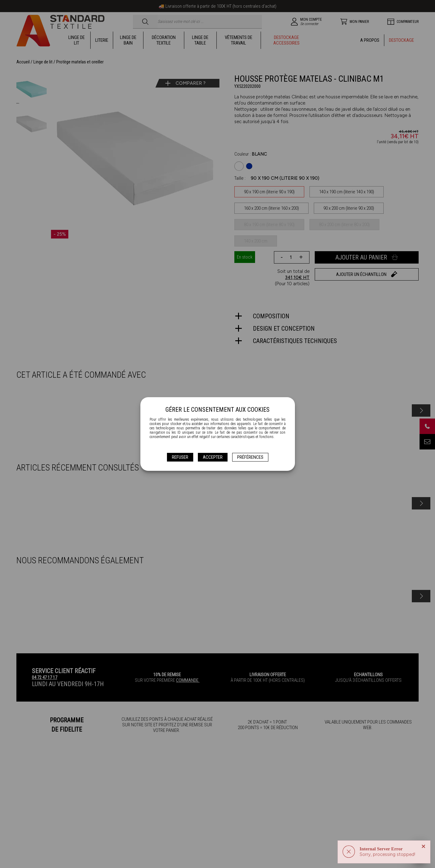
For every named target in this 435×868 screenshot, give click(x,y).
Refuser (180, 457)
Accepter (213, 457)
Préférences (250, 457)
